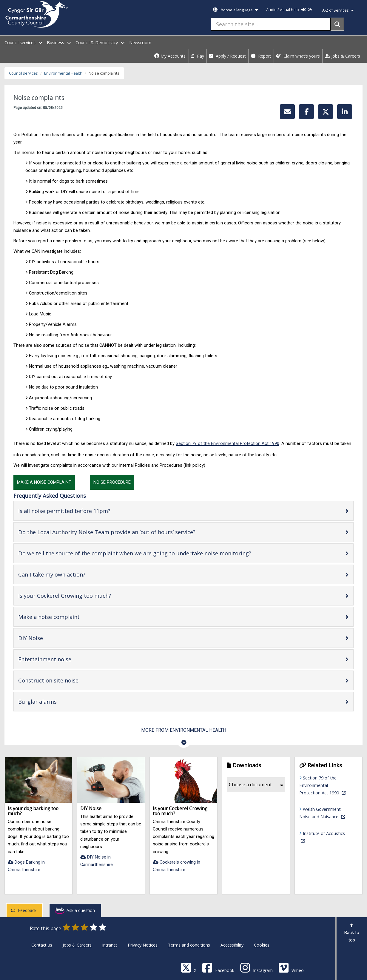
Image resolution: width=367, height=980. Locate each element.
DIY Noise (50, 638)
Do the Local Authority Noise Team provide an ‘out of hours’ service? (126, 532)
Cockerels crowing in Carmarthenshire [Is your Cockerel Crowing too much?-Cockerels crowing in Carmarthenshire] (176, 866)
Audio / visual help (289, 10)
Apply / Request (228, 56)
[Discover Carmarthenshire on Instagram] (256, 967)
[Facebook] (218, 967)
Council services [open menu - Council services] (23, 43)
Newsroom (140, 43)
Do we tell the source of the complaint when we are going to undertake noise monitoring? (154, 553)
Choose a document (256, 785)
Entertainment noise (64, 659)
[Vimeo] (291, 967)
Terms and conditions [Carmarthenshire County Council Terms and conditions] (189, 945)
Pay (198, 56)
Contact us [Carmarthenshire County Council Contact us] (42, 945)
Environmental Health (63, 73)
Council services (23, 73)
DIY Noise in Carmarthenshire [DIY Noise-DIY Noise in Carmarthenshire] (97, 861)
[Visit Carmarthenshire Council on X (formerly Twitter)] (189, 967)
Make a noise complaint (68, 617)
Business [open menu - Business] (59, 43)
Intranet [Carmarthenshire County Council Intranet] (110, 945)
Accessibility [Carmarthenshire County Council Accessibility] (232, 945)
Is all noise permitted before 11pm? (83, 511)
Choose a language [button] (235, 10)
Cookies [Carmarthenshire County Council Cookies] (262, 945)
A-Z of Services (338, 10)
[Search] (337, 24)
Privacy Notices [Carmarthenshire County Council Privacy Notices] (143, 945)
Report (261, 56)
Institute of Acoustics (322, 837)
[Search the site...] (271, 24)
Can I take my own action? (71, 574)
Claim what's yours (298, 56)
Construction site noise (67, 680)
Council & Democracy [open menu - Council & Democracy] (100, 43)
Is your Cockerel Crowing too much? (84, 595)
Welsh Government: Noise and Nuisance (326, 813)
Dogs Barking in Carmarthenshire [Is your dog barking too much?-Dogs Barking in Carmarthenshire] (26, 866)
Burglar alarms (56, 701)
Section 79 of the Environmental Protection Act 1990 (228, 443)
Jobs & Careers (343, 56)
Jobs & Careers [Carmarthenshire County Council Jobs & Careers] (77, 945)
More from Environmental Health (184, 730)
